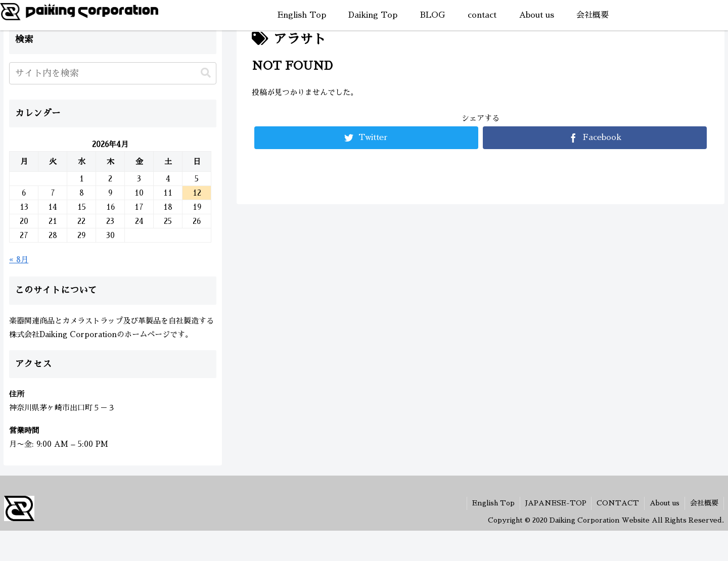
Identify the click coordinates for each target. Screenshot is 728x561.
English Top (493, 503)
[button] (206, 73)
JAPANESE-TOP (555, 503)
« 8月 (19, 260)
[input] (113, 73)
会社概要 (704, 503)
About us (665, 503)
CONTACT (618, 503)
